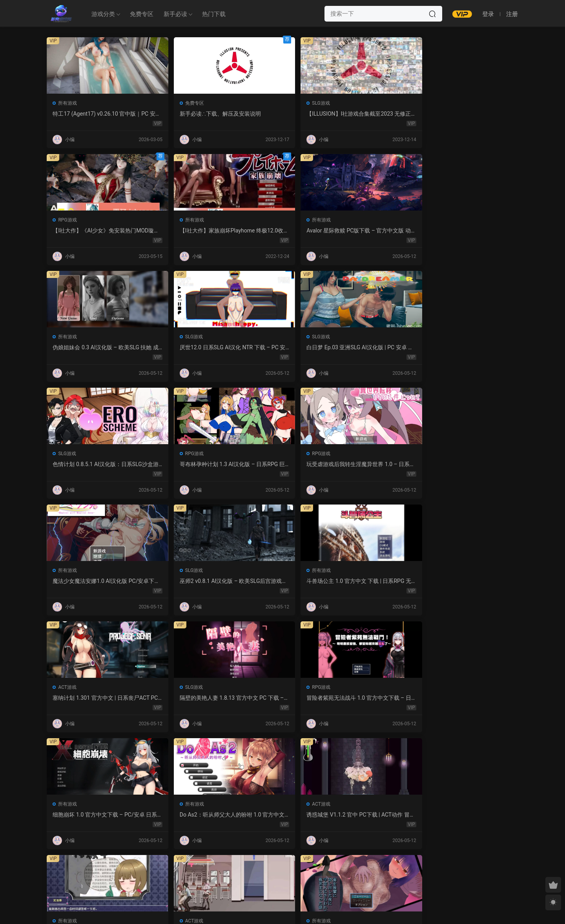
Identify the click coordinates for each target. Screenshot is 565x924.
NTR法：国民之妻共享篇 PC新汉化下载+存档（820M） (376, 698)
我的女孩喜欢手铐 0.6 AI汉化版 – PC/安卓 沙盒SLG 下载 (472, 815)
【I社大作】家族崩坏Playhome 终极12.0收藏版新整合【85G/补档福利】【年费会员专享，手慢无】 (473, 114)
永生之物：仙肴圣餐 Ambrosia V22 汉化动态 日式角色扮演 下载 (186, 581)
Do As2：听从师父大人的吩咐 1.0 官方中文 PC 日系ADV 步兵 (472, 465)
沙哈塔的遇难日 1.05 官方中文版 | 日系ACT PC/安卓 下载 (281, 581)
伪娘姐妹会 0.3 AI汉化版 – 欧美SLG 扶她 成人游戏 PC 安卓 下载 (187, 231)
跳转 (342, 866)
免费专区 (142, 14)
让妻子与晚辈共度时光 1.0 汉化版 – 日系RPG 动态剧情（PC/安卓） (377, 581)
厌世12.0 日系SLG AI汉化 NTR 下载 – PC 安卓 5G (280, 231)
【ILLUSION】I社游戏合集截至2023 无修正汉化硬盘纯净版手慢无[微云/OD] (282, 114)
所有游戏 (68, 103)
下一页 (303, 866)
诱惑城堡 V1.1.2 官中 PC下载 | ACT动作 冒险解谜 (90, 581)
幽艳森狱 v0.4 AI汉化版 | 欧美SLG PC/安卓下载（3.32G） (281, 815)
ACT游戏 (68, 454)
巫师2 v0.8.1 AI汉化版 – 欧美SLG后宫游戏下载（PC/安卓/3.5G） (377, 348)
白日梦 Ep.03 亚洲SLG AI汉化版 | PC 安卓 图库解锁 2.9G (377, 231)
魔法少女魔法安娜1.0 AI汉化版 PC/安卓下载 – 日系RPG (281, 348)
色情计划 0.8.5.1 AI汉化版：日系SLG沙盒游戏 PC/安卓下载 (471, 231)
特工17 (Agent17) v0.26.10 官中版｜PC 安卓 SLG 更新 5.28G (92, 114)
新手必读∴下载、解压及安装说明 (186, 114)
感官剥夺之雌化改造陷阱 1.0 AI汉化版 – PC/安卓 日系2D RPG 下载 (186, 815)
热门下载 (214, 14)
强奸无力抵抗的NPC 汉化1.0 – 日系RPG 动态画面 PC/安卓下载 (473, 581)
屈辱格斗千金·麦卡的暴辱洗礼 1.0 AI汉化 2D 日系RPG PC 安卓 (91, 815)
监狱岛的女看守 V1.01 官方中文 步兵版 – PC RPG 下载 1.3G (187, 698)
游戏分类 (103, 14)
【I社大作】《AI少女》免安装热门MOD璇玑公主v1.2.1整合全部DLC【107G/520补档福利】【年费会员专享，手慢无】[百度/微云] (377, 114)
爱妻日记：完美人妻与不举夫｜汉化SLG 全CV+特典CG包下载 (282, 698)
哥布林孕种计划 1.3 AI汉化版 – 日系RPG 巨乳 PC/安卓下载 (91, 348)
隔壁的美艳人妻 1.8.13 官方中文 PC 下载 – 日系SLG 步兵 (185, 465)
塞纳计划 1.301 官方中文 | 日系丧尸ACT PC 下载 (91, 465)
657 (281, 866)
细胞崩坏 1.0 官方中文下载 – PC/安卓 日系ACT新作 (376, 465)
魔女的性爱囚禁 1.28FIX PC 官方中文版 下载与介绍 (90, 698)
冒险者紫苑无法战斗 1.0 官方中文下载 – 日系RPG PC (282, 465)
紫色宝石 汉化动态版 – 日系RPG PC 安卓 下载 (472, 698)
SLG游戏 (258, 103)
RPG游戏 (354, 103)
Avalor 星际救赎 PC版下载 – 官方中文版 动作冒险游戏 (91, 231)
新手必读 (175, 14)
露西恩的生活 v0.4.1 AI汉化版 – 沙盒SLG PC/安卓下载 (377, 815)
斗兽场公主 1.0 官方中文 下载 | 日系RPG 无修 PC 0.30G (472, 348)
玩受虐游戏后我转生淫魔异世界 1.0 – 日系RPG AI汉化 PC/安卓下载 (187, 348)
